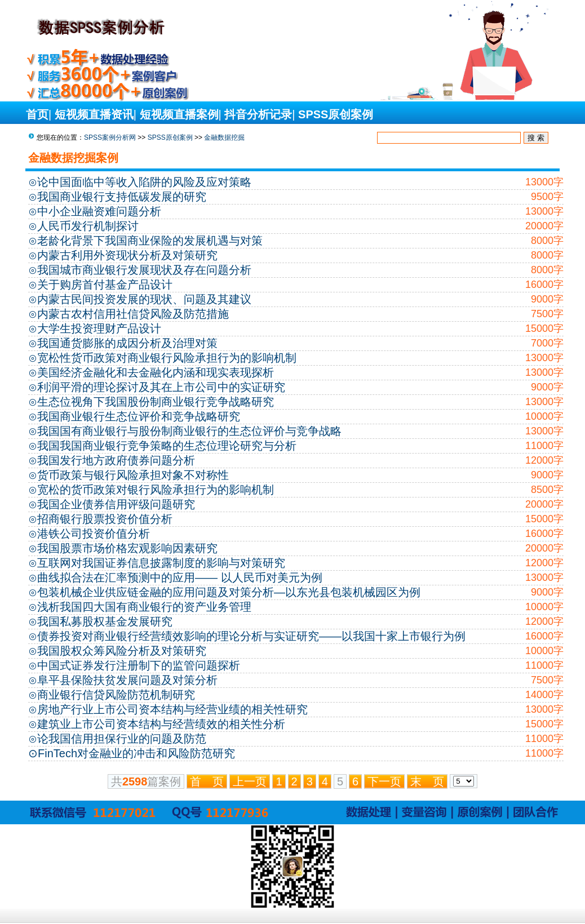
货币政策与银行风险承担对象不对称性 (133, 475)
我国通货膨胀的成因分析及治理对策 (127, 343)
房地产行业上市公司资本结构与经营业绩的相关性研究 (172, 709)
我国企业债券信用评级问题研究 (116, 504)
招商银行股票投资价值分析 (105, 519)
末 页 (427, 781)
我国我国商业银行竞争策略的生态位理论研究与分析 (167, 446)
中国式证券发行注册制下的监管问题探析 (139, 665)
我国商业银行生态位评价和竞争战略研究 (139, 416)
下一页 (384, 781)
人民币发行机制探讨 (88, 226)
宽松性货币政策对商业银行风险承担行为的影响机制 (167, 358)
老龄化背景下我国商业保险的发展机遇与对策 (150, 241)
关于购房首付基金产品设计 (105, 285)
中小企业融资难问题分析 (99, 211)
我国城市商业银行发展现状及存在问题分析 (144, 270)
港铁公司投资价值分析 (94, 534)
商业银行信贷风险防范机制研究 (116, 695)
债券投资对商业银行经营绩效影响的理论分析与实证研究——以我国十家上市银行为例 (251, 636)
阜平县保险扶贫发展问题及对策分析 (127, 680)
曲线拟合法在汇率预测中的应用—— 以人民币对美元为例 (180, 577)
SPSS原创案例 (336, 114)
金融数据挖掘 (224, 137)
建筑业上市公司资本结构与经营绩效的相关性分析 (161, 724)
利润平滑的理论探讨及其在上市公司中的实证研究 (161, 387)
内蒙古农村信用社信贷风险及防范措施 (133, 314)
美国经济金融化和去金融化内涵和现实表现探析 (156, 372)
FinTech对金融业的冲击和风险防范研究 (136, 753)
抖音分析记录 (258, 114)
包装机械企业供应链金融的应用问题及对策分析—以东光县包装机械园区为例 (229, 592)
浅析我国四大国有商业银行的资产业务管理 (144, 607)
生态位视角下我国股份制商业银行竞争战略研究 (156, 402)
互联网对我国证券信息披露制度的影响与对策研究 (161, 563)
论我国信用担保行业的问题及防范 (122, 739)
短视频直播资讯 (94, 114)
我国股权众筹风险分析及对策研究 (122, 651)
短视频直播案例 (179, 114)
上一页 (250, 781)
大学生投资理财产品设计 (99, 328)
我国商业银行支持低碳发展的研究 (122, 197)
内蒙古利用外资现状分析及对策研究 (127, 255)
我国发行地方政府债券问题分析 (116, 460)
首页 (37, 114)
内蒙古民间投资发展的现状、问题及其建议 (144, 299)
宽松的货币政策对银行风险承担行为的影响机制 (156, 490)
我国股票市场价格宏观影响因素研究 (127, 548)
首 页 (207, 781)
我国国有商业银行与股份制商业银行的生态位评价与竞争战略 (189, 431)
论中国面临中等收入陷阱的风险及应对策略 (144, 182)
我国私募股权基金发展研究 (105, 621)
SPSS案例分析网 (110, 137)
